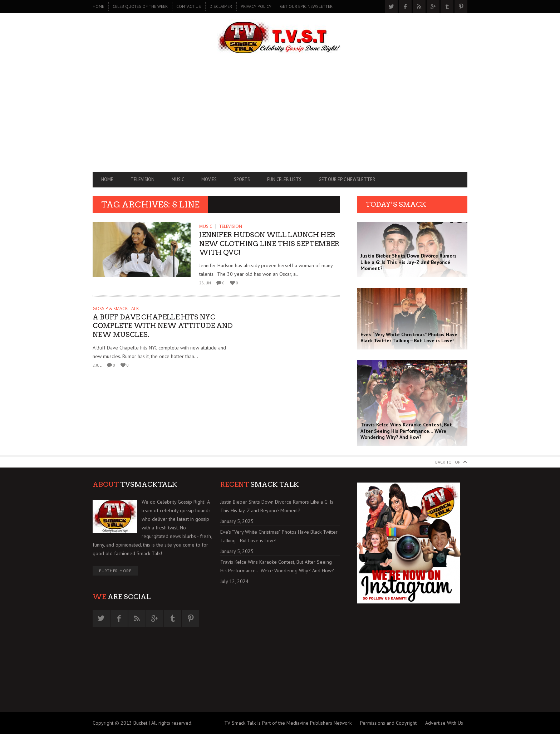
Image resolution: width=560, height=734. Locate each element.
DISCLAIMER (221, 6)
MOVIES (209, 179)
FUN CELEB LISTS (284, 179)
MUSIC (178, 179)
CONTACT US (189, 6)
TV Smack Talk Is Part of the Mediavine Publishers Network (288, 723)
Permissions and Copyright (388, 723)
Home (98, 6)
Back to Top (448, 462)
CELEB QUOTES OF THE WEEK (140, 6)
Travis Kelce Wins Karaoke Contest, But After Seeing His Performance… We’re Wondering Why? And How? (277, 566)
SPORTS (242, 179)
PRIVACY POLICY (256, 6)
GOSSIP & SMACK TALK (116, 309)
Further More (115, 571)
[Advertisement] (280, 118)
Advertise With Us (444, 723)
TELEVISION (143, 179)
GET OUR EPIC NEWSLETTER (306, 6)
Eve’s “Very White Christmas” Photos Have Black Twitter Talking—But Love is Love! (279, 536)
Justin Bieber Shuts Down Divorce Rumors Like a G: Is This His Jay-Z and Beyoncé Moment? (277, 506)
